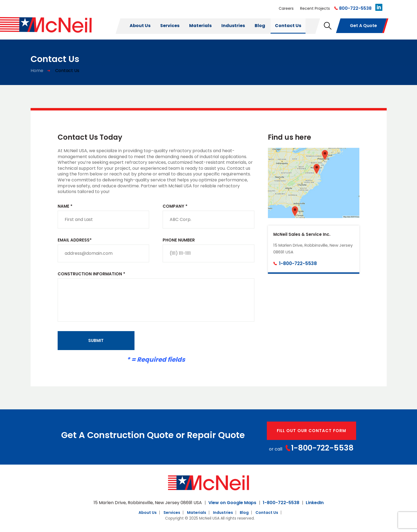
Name (65, 207)
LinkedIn (315, 503)
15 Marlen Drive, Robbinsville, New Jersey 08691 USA (148, 503)
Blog (260, 26)
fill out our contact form (311, 431)
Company (175, 207)
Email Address (75, 240)
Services (170, 26)
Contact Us (288, 26)
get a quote (363, 26)
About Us (140, 26)
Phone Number (179, 240)
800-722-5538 (355, 8)
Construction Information (91, 274)
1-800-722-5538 (298, 263)
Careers (286, 8)
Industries (233, 26)
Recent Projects (315, 8)
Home (37, 71)
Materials (200, 26)
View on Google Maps (232, 503)
